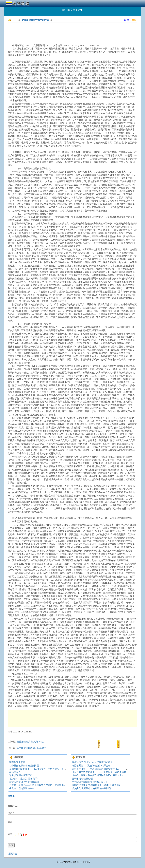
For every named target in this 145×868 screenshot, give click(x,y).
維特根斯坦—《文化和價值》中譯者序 (91, 766)
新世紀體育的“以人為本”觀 (30, 742)
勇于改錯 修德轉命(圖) (83, 779)
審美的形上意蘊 (17, 762)
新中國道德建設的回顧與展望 (31, 748)
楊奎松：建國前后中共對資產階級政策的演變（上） (98, 775)
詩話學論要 (15, 772)
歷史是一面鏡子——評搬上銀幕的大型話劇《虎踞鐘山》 (38, 785)
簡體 (126, 20)
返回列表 (12, 854)
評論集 (11, 796)
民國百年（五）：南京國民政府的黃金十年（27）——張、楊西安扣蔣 (107, 769)
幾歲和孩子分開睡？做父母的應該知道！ (92, 762)
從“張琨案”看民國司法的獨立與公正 (90, 782)
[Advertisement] (59, 31)
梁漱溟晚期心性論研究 (21, 775)
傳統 (134, 20)
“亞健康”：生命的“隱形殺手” (24, 779)
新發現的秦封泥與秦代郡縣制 (24, 782)
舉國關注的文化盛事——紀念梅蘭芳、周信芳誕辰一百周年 (39, 769)
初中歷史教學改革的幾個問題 (24, 766)
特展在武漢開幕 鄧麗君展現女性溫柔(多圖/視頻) (96, 785)
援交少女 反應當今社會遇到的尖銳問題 (91, 788)
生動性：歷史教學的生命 (22, 788)
